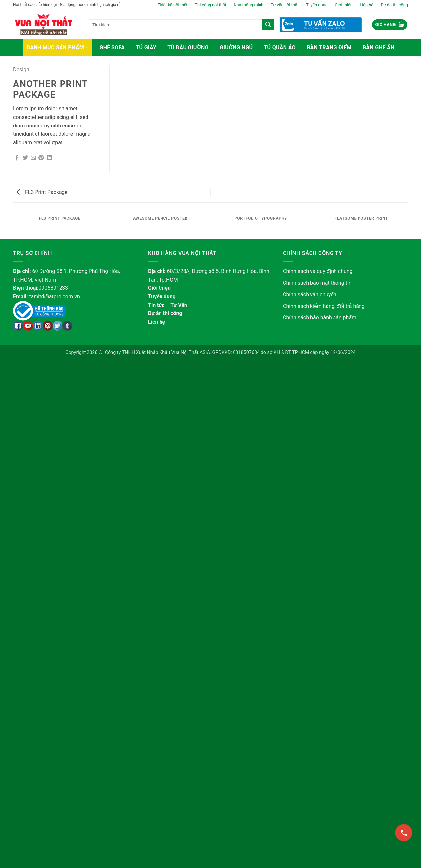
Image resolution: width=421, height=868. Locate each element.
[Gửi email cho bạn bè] (33, 158)
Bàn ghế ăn (379, 47)
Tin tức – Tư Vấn (168, 305)
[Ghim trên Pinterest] (41, 158)
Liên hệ (367, 5)
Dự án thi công (394, 5)
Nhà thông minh (248, 5)
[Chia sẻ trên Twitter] (25, 158)
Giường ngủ (236, 47)
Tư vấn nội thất (285, 5)
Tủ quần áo (280, 47)
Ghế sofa (112, 47)
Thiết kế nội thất (173, 5)
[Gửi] (268, 25)
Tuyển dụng (317, 5)
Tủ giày (146, 47)
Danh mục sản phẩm (58, 47)
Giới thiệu (344, 5)
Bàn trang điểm (329, 47)
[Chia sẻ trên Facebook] (17, 158)
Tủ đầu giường (188, 47)
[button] (390, 25)
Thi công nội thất (210, 5)
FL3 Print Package (42, 192)
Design (21, 69)
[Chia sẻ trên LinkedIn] (49, 158)
